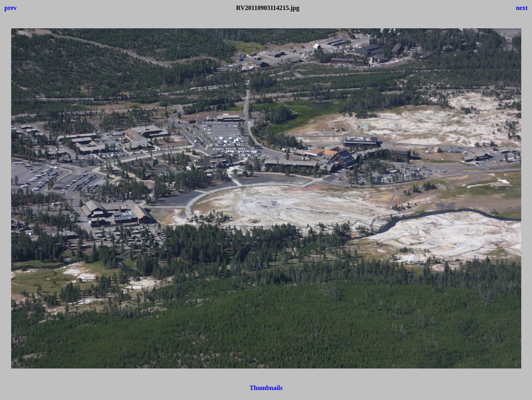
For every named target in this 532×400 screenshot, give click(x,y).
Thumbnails (266, 388)
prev (11, 8)
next (522, 8)
